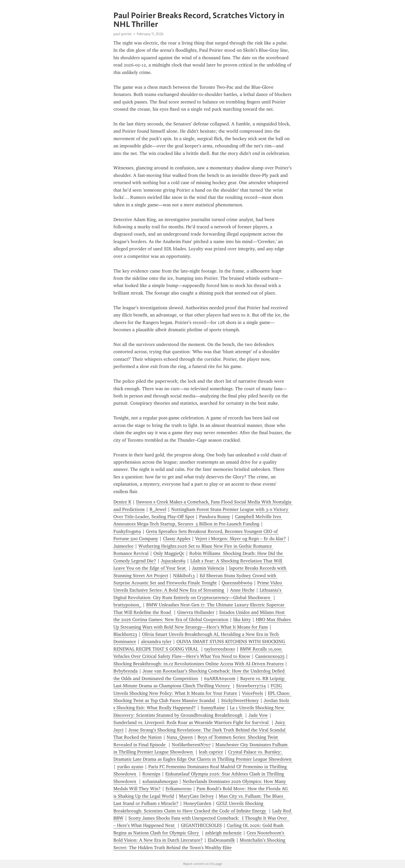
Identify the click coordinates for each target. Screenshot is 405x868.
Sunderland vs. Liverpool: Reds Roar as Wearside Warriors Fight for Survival (192, 722)
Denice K (122, 502)
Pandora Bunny (215, 517)
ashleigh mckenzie (223, 833)
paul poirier (123, 34)
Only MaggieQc (169, 553)
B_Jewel (158, 509)
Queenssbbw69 (237, 583)
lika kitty (242, 620)
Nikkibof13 (184, 576)
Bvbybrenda (126, 671)
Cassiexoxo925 (270, 656)
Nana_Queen (180, 737)
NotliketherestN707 (191, 745)
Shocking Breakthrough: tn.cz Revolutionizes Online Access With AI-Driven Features (198, 664)
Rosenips (151, 774)
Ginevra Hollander (196, 612)
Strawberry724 (251, 686)
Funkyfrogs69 (127, 531)
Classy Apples (177, 539)
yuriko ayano (130, 767)
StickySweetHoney (240, 700)
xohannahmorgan (160, 781)
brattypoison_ (127, 605)
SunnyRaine (213, 708)
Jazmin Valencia (208, 568)
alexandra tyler (156, 641)
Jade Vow (258, 715)
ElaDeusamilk (221, 840)
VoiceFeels (252, 693)
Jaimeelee (123, 546)
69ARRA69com (220, 678)
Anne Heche (242, 590)
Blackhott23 (125, 634)
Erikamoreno (179, 789)
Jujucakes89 (173, 561)
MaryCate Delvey (196, 796)
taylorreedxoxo (220, 649)
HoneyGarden (197, 803)
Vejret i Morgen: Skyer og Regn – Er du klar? (241, 539)
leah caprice (211, 752)
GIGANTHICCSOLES (201, 825)
